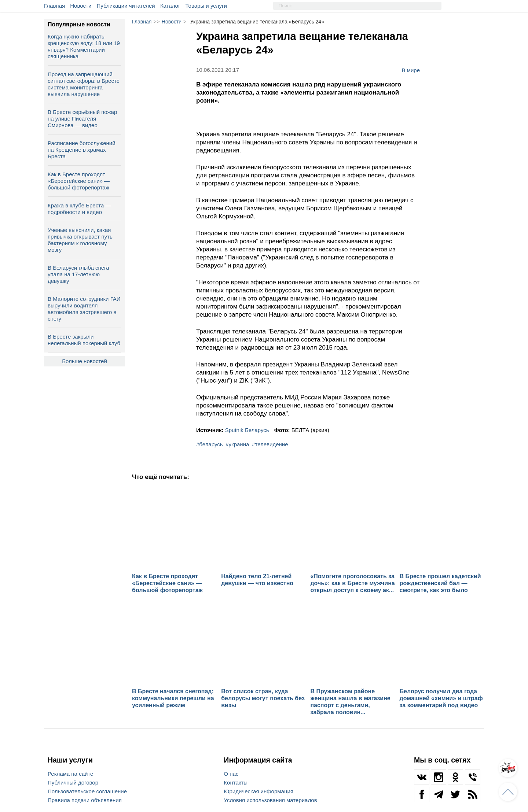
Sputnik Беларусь (247, 430)
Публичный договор (73, 783)
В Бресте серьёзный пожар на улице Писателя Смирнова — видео (82, 119)
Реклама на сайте (70, 774)
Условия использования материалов (270, 800)
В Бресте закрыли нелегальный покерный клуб (84, 340)
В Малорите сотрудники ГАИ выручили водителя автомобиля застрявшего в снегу (84, 309)
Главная (54, 6)
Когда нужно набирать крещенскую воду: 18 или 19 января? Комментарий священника (84, 46)
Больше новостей (85, 361)
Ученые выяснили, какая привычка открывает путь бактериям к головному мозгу (80, 240)
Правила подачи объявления (85, 800)
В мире (411, 70)
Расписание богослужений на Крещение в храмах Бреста (82, 150)
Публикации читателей (126, 6)
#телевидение (270, 444)
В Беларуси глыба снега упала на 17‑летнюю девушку (78, 274)
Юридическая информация (258, 791)
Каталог (170, 6)
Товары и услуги (206, 6)
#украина (237, 444)
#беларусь (210, 444)
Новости (81, 6)
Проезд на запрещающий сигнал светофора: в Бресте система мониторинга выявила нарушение (84, 84)
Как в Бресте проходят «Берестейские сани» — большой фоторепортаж (79, 181)
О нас (231, 774)
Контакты (236, 783)
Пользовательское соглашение (87, 791)
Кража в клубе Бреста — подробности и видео (79, 209)
